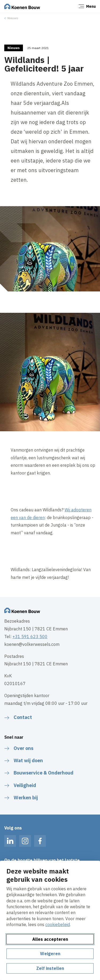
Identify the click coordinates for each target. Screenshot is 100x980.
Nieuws (13, 18)
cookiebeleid (58, 924)
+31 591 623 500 (30, 637)
